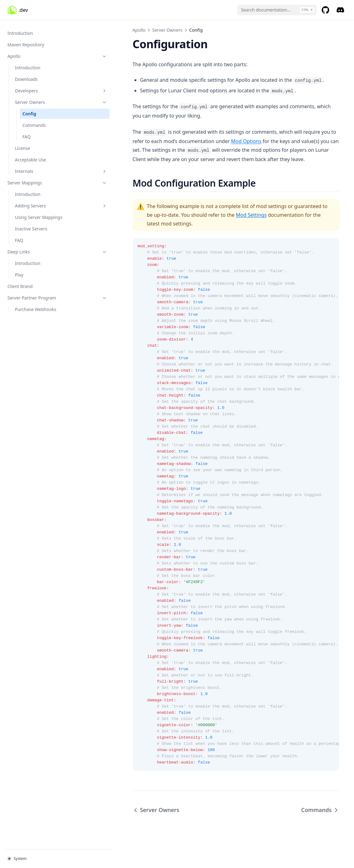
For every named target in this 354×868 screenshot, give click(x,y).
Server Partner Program (38, 295)
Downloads (26, 76)
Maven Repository (26, 42)
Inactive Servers (31, 226)
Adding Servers (42, 203)
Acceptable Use (30, 157)
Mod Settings (169, 215)
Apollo (38, 53)
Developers (42, 88)
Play (19, 272)
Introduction (20, 30)
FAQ (27, 134)
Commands (34, 122)
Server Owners (42, 99)
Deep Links (38, 249)
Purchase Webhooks (36, 306)
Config (29, 111)
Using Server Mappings (39, 214)
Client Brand (20, 283)
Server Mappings (38, 180)
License (23, 145)
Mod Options (177, 141)
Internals (42, 168)
